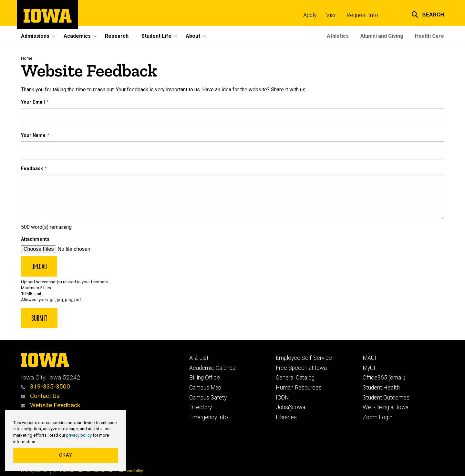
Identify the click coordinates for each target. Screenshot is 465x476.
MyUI (369, 368)
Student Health (381, 388)
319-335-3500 (46, 386)
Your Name (33, 135)
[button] (424, 14)
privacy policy (79, 435)
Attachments (35, 239)
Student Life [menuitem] (156, 36)
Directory (201, 407)
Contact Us (40, 396)
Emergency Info (209, 417)
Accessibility (131, 471)
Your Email (33, 102)
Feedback (32, 169)
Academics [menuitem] (77, 36)
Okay (66, 455)
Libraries (286, 417)
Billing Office (205, 378)
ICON (282, 398)
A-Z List (199, 358)
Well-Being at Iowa (386, 407)
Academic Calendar (213, 368)
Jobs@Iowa (290, 407)
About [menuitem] (193, 36)
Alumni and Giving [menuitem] (382, 36)
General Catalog (295, 378)
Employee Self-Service (304, 358)
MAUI (369, 358)
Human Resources (299, 388)
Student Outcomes (386, 398)
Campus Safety (208, 398)
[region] (66, 441)
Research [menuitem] (117, 36)
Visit (332, 15)
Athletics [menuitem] (338, 36)
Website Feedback (51, 405)
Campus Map (205, 388)
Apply (310, 15)
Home (27, 58)
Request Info (362, 15)
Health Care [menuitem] (429, 36)
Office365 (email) (384, 378)
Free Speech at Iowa (301, 368)
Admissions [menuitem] (35, 36)
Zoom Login (377, 417)
